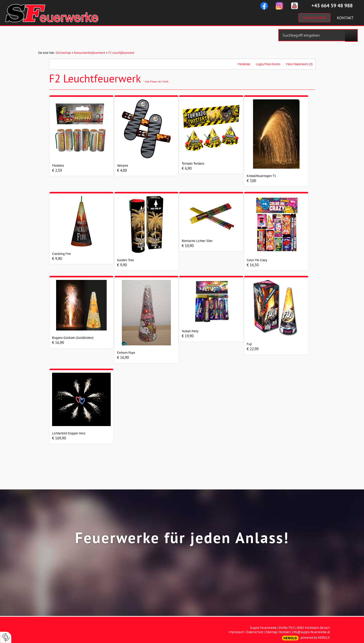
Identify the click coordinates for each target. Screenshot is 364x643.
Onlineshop (63, 53)
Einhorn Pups (126, 353)
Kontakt (285, 632)
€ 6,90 (187, 168)
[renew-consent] (6, 637)
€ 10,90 (188, 246)
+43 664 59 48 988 (332, 6)
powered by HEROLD (315, 638)
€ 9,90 (57, 259)
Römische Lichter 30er (197, 241)
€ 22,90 (253, 349)
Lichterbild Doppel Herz (69, 433)
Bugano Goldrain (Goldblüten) (73, 338)
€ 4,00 (122, 170)
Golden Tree (126, 260)
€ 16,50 (253, 265)
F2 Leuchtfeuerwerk (121, 53)
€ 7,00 (251, 181)
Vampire (123, 165)
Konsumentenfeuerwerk (89, 53)
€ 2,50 (57, 170)
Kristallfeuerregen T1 (261, 176)
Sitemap (271, 632)
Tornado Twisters (193, 163)
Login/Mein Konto (268, 64)
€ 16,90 (58, 342)
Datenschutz (255, 632)
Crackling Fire (61, 254)
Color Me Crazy (257, 260)
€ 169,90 (59, 438)
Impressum (236, 632)
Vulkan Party (190, 331)
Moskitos (58, 165)
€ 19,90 (188, 336)
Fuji (249, 344)
